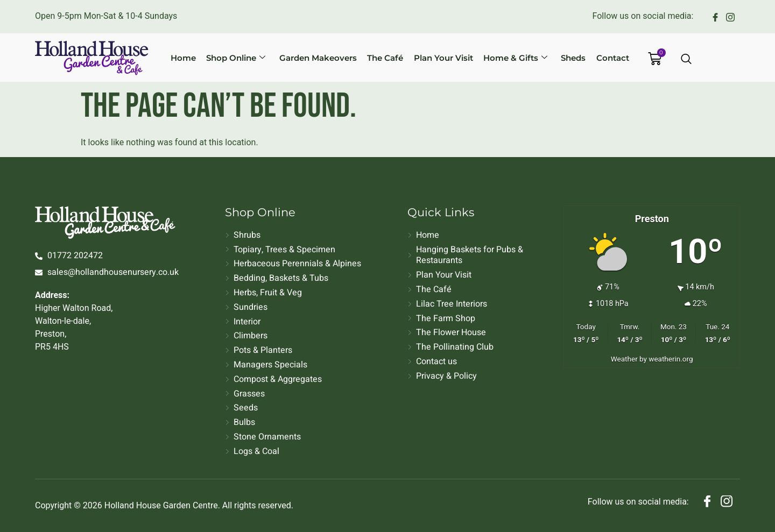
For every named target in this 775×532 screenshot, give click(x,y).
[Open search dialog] (687, 60)
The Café (388, 57)
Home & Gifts (510, 57)
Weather (624, 359)
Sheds (564, 57)
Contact (599, 57)
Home (198, 57)
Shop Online (246, 57)
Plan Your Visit (442, 57)
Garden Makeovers (325, 57)
